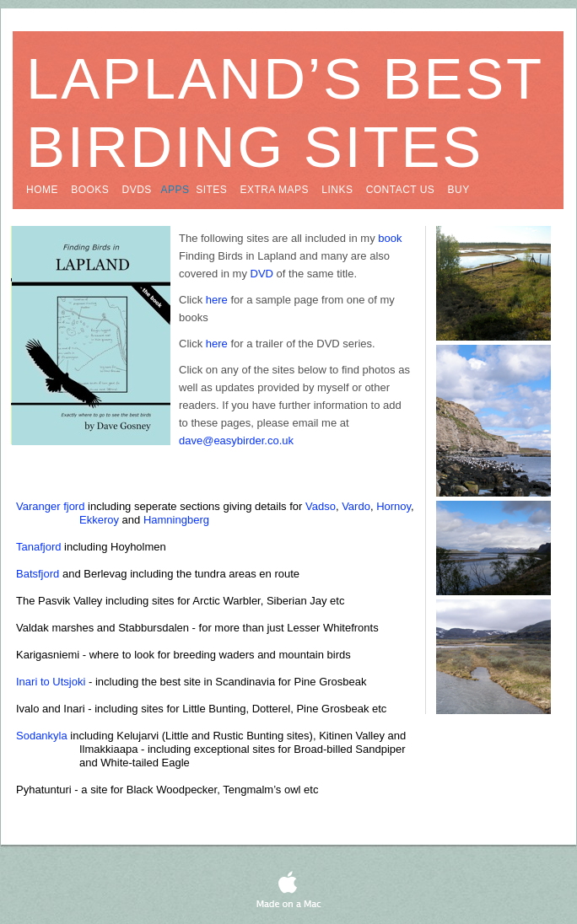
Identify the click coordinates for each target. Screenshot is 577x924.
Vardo (356, 506)
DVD (262, 274)
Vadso (321, 506)
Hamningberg (176, 520)
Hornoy (394, 506)
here (217, 300)
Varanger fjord (50, 506)
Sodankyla (42, 736)
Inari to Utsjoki (51, 682)
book (390, 238)
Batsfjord (38, 574)
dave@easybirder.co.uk (236, 441)
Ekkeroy (99, 520)
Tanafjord (38, 547)
